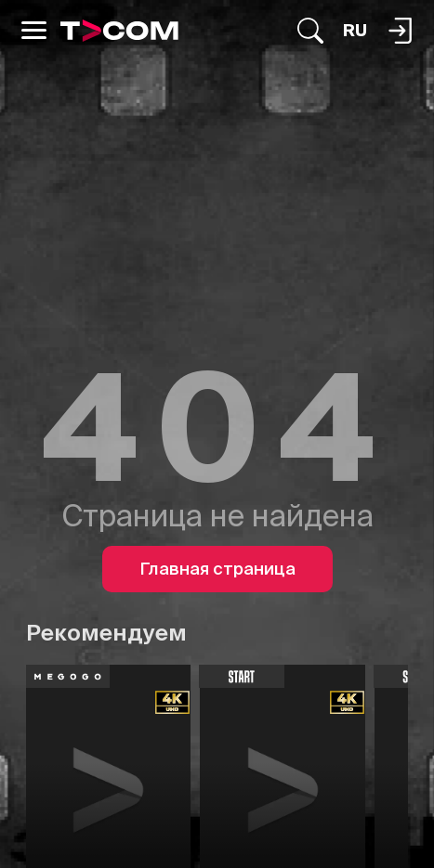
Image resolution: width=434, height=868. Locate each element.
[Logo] (119, 31)
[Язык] (355, 31)
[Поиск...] (310, 31)
